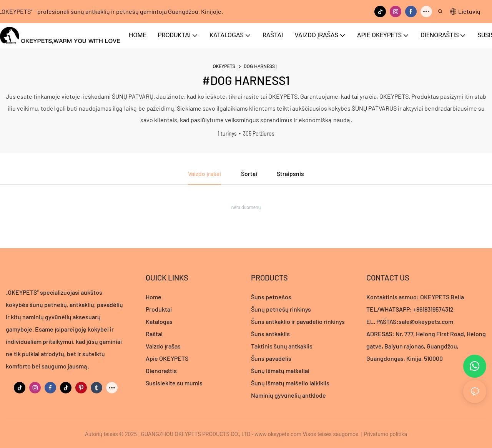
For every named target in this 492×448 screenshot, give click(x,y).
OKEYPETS (224, 66)
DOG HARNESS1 (261, 66)
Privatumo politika (385, 434)
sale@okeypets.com (426, 322)
